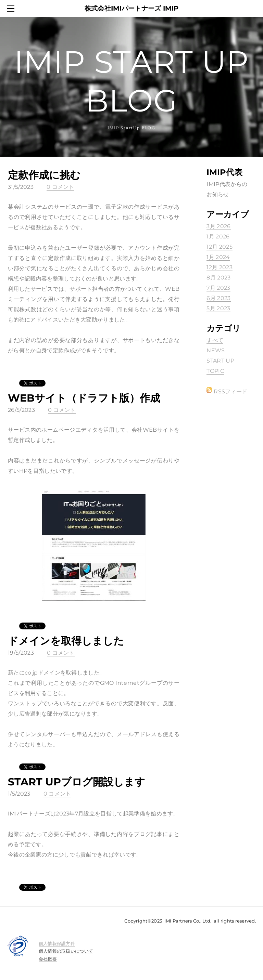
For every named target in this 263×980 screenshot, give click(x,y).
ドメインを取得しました (66, 641)
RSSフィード (230, 391)
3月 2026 (218, 226)
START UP (220, 361)
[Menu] (12, 9)
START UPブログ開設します (77, 782)
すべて (215, 340)
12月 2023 (220, 267)
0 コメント (60, 187)
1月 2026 (218, 237)
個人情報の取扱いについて (66, 951)
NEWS (216, 350)
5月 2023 (218, 308)
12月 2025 (220, 247)
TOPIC (215, 371)
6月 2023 (218, 298)
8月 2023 (218, 278)
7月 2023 (218, 288)
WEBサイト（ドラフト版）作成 (84, 398)
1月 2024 (218, 257)
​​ (57, 943)
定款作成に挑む (44, 175)
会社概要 (48, 959)
